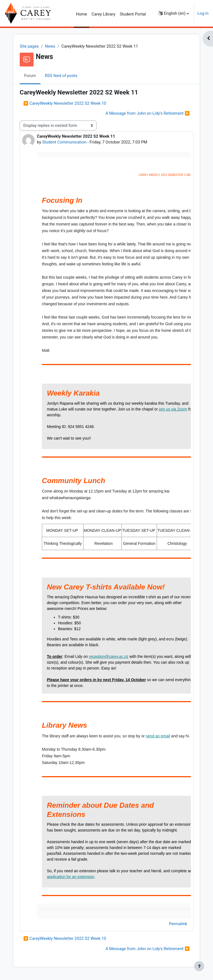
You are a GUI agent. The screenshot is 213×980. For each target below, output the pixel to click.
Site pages (29, 46)
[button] (174, 13)
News (50, 46)
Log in (203, 13)
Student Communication (64, 142)
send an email (158, 736)
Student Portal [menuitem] (133, 14)
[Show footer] (199, 966)
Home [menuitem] (82, 14)
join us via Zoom (173, 409)
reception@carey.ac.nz (108, 656)
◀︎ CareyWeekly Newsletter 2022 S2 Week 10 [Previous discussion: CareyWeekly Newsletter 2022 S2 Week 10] (65, 103)
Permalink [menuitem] (178, 924)
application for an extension (70, 877)
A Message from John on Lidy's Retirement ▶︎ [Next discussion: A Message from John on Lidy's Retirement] (148, 113)
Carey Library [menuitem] (103, 14)
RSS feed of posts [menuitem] (61, 76)
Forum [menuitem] (30, 76)
